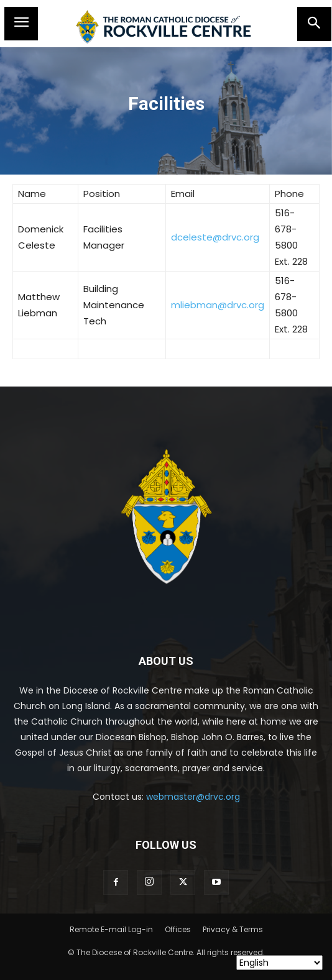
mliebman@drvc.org (218, 305)
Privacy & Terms (233, 929)
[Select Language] (279, 963)
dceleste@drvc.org (215, 237)
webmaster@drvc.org (193, 797)
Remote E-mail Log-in (111, 929)
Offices (178, 929)
